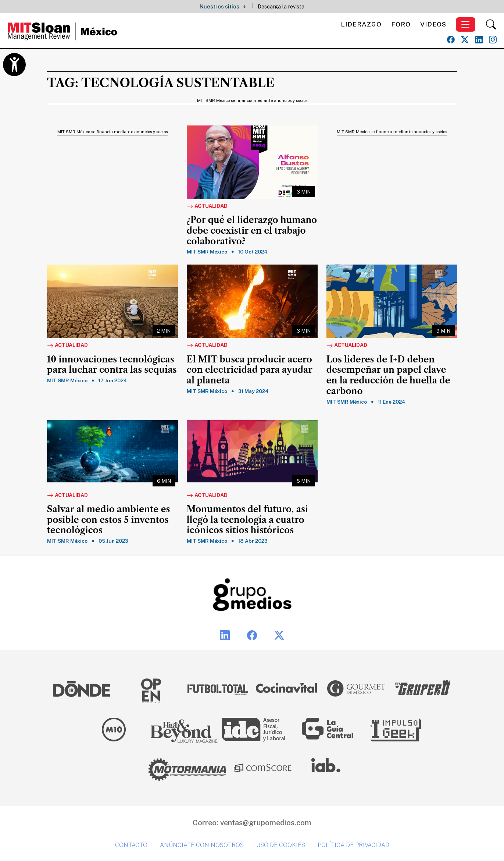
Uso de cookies (281, 845)
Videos (433, 24)
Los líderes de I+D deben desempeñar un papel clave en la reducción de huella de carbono (388, 375)
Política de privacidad (353, 845)
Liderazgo (361, 24)
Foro (401, 24)
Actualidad (207, 206)
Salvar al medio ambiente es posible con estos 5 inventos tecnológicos (109, 520)
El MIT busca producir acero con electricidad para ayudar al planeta (250, 370)
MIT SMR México (207, 252)
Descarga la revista (281, 6)
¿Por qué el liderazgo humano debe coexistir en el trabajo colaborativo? (252, 231)
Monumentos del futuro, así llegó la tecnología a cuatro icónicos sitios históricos (248, 520)
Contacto (131, 845)
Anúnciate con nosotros (202, 845)
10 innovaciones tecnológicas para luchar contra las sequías (112, 365)
